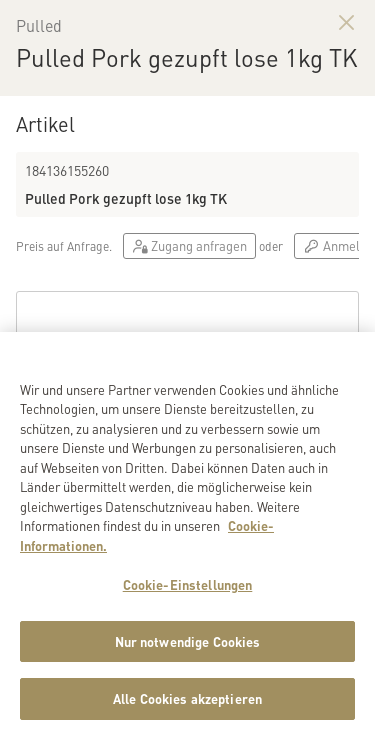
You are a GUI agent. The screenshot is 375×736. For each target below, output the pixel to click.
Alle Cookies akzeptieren (187, 705)
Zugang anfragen (189, 245)
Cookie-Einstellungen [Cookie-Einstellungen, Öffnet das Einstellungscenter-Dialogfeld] (188, 590)
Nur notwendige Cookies (188, 647)
